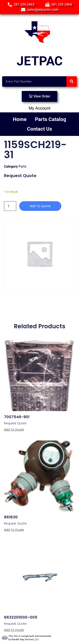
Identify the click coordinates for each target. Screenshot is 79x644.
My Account (40, 108)
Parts (22, 166)
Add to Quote (40, 206)
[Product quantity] (10, 206)
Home (20, 119)
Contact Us (39, 129)
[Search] (72, 81)
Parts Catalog (51, 119)
